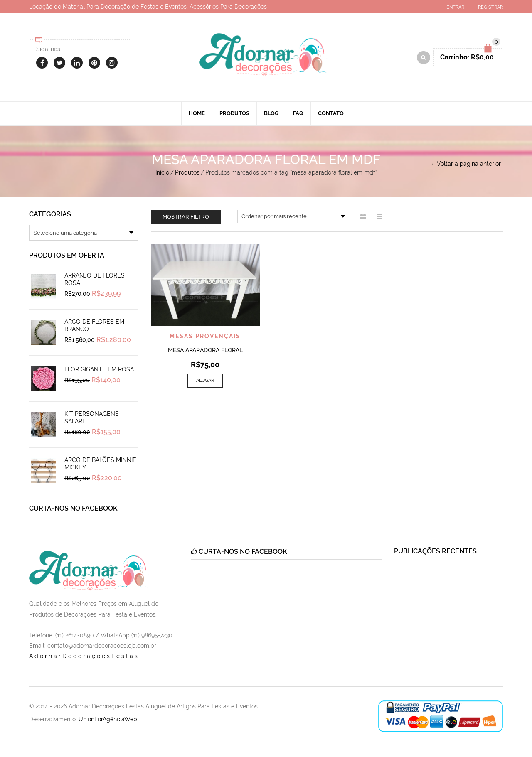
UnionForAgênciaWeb (108, 719)
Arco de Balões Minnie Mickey (100, 464)
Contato (331, 113)
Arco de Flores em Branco (94, 325)
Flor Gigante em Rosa (99, 369)
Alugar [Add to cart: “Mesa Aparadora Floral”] (205, 380)
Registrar (490, 7)
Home (197, 113)
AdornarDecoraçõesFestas (84, 656)
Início (162, 172)
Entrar (455, 7)
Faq (298, 113)
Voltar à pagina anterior (469, 164)
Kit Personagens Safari (92, 418)
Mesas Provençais (205, 336)
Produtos (234, 113)
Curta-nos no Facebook (73, 508)
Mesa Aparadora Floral (205, 350)
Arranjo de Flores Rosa (95, 279)
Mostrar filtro (186, 217)
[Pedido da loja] (294, 216)
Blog (271, 113)
